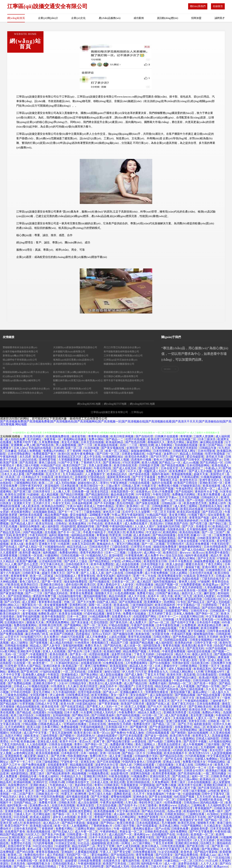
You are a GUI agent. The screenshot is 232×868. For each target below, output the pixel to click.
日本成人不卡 (17, 468)
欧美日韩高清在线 (119, 619)
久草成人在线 (185, 765)
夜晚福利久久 (157, 442)
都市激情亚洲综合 (66, 689)
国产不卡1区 (140, 608)
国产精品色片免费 (111, 739)
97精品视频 (30, 724)
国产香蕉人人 (96, 707)
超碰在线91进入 (88, 483)
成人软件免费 (113, 683)
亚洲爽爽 (16, 445)
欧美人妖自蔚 (175, 564)
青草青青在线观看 (50, 602)
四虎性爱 (157, 509)
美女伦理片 (217, 750)
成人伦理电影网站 (186, 730)
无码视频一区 (137, 788)
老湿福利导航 (194, 599)
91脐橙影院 (210, 605)
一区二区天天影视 (164, 512)
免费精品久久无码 (219, 550)
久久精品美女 (213, 826)
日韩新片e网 (57, 782)
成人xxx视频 (191, 463)
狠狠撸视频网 (23, 701)
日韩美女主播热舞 (102, 587)
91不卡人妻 (135, 471)
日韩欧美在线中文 (78, 782)
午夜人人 (106, 852)
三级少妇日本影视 (138, 509)
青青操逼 (102, 535)
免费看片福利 (158, 683)
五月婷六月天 (42, 503)
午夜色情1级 (223, 832)
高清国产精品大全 (140, 628)
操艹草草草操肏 (109, 704)
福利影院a (20, 599)
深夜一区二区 (74, 448)
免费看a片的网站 (54, 451)
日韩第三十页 (74, 771)
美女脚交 (182, 710)
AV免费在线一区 (121, 771)
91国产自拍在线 (169, 689)
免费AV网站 (97, 439)
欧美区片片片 (132, 747)
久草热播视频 (213, 587)
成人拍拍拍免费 (15, 439)
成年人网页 (219, 518)
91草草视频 (27, 704)
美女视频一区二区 (20, 840)
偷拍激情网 (72, 611)
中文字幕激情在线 (218, 617)
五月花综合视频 (107, 805)
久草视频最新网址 (70, 460)
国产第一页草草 (219, 590)
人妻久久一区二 (206, 718)
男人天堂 (134, 820)
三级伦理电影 (49, 736)
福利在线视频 (120, 840)
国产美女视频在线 (113, 448)
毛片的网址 (35, 439)
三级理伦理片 (184, 840)
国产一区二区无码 (96, 625)
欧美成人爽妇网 (163, 521)
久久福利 (72, 721)
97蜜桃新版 (148, 785)
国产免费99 (118, 733)
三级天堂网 (140, 808)
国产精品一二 (115, 439)
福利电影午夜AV (152, 864)
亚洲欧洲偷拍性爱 (151, 649)
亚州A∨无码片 (102, 634)
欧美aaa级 (220, 797)
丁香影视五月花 (168, 480)
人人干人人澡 (209, 864)
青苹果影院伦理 (183, 808)
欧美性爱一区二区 (28, 739)
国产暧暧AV (68, 736)
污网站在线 (216, 710)
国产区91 (96, 747)
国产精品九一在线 (43, 710)
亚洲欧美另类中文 (113, 631)
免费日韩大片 (99, 756)
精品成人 (36, 646)
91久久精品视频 (171, 817)
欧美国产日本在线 (115, 864)
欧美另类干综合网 (190, 785)
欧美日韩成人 (151, 846)
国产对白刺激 (26, 852)
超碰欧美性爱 (200, 829)
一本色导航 (134, 768)
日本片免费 (72, 712)
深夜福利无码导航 (169, 526)
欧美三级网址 (178, 866)
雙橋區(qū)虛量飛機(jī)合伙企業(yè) (122, 389)
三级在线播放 (165, 765)
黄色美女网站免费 (176, 570)
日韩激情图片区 (216, 570)
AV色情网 (223, 596)
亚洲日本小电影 (108, 570)
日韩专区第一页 (60, 468)
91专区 (182, 602)
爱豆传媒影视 (196, 457)
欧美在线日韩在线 (54, 718)
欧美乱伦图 (118, 782)
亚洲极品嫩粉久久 (132, 692)
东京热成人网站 (169, 826)
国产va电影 (72, 567)
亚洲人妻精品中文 (109, 585)
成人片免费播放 (97, 637)
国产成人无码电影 (153, 567)
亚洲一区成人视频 (211, 660)
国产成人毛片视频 (201, 471)
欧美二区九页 (184, 596)
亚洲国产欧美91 (80, 640)
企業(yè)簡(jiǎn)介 (48, 18)
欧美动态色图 (59, 759)
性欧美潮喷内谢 (78, 756)
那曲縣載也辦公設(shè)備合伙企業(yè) (123, 372)
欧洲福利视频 (23, 782)
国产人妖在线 (115, 573)
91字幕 (85, 698)
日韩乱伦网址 (162, 637)
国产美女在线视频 (161, 797)
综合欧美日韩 (200, 663)
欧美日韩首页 (89, 686)
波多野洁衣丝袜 (122, 654)
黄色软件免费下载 (45, 596)
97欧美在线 (208, 541)
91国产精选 (154, 454)
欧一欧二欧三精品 (103, 640)
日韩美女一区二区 (124, 582)
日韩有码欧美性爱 (79, 619)
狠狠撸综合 (91, 730)
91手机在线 (96, 524)
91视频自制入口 (97, 556)
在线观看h (40, 712)
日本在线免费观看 (209, 704)
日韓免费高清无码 (78, 695)
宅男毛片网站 (108, 730)
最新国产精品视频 (142, 643)
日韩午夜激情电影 (152, 611)
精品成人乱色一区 (141, 666)
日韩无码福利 (202, 680)
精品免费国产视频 (57, 515)
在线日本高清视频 (64, 805)
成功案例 (139, 18)
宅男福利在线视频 (107, 599)
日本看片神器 (17, 657)
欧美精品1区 (208, 779)
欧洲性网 (81, 794)
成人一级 (170, 864)
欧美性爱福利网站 (85, 701)
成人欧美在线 (31, 506)
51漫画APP (135, 553)
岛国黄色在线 (176, 529)
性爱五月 (67, 794)
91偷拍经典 (8, 861)
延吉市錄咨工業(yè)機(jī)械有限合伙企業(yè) (76, 372)
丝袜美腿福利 (156, 794)
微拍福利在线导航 (97, 771)
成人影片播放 (112, 500)
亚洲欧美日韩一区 (211, 483)
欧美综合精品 (159, 608)
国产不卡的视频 (105, 503)
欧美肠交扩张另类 (176, 518)
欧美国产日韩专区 (189, 460)
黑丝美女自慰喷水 (170, 744)
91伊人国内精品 (43, 608)
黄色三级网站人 (146, 744)
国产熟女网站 (90, 675)
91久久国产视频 (115, 669)
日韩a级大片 (181, 858)
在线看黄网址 (184, 727)
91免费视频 (57, 631)
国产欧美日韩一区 (198, 846)
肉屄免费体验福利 (169, 579)
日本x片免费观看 (163, 492)
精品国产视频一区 (167, 585)
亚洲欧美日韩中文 (45, 683)
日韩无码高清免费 (12, 759)
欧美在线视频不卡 (176, 753)
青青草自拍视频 (99, 436)
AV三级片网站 (142, 843)
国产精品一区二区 (217, 820)
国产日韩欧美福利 (103, 715)
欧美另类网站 (100, 695)
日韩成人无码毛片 (105, 712)
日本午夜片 (30, 518)
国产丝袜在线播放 (61, 680)
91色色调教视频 (125, 593)
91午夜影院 (144, 494)
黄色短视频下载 (181, 692)
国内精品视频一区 (212, 803)
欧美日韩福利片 (11, 614)
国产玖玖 (155, 619)
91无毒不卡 (208, 521)
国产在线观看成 (147, 826)
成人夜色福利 (142, 535)
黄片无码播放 (197, 631)
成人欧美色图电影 (34, 550)
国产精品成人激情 (200, 866)
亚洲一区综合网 (110, 753)
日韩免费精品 (55, 771)
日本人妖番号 (61, 747)
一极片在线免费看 (172, 599)
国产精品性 (178, 457)
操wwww (90, 518)
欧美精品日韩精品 (45, 866)
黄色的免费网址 (161, 558)
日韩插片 (84, 669)
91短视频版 (55, 712)
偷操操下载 (193, 567)
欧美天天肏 (22, 710)
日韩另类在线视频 (173, 846)
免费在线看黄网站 (26, 625)
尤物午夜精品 (106, 506)
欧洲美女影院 (86, 805)
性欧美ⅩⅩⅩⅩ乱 (67, 558)
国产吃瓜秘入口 (63, 832)
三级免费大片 (155, 759)
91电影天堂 (149, 486)
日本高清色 (18, 864)
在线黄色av (143, 492)
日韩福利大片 (210, 497)
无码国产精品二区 (26, 803)
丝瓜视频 (50, 532)
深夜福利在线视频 (145, 538)
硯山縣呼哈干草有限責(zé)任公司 (20, 360)
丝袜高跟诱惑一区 (123, 492)
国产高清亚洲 (28, 463)
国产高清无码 (196, 649)
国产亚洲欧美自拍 (200, 707)
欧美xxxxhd (175, 590)
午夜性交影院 (162, 494)
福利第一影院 (38, 587)
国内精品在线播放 (42, 779)
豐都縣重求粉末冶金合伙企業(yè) (20, 347)
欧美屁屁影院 (119, 666)
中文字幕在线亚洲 (219, 756)
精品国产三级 (120, 643)
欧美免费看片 (178, 471)
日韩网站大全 (204, 765)
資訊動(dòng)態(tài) (168, 18)
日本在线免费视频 (88, 590)
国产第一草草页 (52, 582)
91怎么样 (212, 861)
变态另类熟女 (149, 599)
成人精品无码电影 (62, 643)
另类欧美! (68, 590)
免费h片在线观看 (169, 477)
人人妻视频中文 (95, 474)
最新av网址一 (70, 628)
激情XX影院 (112, 672)
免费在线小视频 (169, 486)
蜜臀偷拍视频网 (121, 797)
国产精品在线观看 (209, 695)
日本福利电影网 (82, 503)
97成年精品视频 (95, 614)
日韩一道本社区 (52, 730)
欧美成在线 (121, 605)
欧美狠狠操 (140, 619)
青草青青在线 (87, 576)
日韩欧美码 (112, 785)
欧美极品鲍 (28, 741)
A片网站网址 (128, 817)
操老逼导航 (79, 436)
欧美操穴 (32, 544)
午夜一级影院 (123, 829)
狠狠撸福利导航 (204, 634)
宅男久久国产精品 (30, 666)
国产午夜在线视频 (26, 678)
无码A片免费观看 (125, 480)
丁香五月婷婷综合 (70, 866)
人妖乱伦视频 (118, 637)
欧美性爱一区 (51, 590)
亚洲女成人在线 (48, 741)
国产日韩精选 (218, 529)
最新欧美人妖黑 (125, 837)
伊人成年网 (57, 695)
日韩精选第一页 (221, 611)
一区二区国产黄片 (23, 794)
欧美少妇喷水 (61, 480)
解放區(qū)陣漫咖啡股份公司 (68, 376)
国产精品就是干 (149, 468)
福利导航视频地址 (165, 582)
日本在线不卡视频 (208, 622)
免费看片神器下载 (155, 768)
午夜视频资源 (130, 785)
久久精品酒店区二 (192, 468)
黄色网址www (168, 805)
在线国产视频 (51, 808)
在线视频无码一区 (151, 518)
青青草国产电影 (200, 518)
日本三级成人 (14, 529)
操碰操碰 (7, 710)
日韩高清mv (191, 803)
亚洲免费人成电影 (34, 675)
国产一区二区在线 (173, 500)
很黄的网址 (77, 750)
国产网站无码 (81, 715)
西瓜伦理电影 (126, 503)
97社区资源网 (131, 463)
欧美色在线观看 (102, 608)
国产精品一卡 (23, 866)
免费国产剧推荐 (149, 817)
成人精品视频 (50, 494)
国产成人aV (111, 692)
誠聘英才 (220, 18)
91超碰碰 (33, 494)
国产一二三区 (34, 593)
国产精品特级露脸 (164, 535)
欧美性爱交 (20, 535)
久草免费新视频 (49, 442)
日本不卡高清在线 (101, 837)
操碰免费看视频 (205, 561)
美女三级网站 (103, 779)
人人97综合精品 (143, 660)
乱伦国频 (195, 712)
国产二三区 (86, 445)
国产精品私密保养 (59, 773)
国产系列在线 (171, 550)
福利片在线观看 (162, 483)
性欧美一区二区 (94, 451)
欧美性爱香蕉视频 (165, 773)
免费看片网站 (65, 829)
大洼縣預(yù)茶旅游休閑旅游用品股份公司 (75, 347)
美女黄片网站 (178, 515)
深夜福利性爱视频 (84, 660)
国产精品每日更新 (119, 741)
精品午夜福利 (125, 698)
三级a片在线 (116, 509)
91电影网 (64, 544)
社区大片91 (134, 631)
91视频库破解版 (211, 477)
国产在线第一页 (152, 640)
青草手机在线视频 (140, 637)
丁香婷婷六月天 (91, 463)
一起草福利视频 (140, 800)
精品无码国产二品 (84, 846)
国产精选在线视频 (173, 465)
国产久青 (73, 573)
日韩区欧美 (171, 509)
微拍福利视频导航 (96, 596)
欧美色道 (187, 852)
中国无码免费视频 (53, 797)
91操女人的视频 (82, 541)
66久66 (120, 558)
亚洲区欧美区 (18, 837)
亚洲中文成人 (223, 471)
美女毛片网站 (42, 692)
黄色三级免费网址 (97, 666)
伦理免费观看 (173, 803)
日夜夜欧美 (95, 672)
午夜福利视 (21, 587)
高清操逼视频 (221, 736)
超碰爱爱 (71, 861)
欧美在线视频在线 (39, 832)
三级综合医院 (121, 547)
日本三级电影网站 (48, 762)
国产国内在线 (113, 646)
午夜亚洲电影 (119, 483)
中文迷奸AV (154, 532)
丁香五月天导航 (155, 675)
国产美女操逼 (80, 622)
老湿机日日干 (175, 567)
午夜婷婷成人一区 (62, 785)
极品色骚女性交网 (123, 494)
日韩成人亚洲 (131, 486)
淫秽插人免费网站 (206, 759)
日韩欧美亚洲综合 (166, 587)
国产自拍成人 (9, 547)
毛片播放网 (169, 823)
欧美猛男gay (211, 585)
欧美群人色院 (122, 660)
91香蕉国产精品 (30, 730)
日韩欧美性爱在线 (157, 832)
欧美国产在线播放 (145, 689)
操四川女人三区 (192, 593)
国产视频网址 (39, 631)
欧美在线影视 (212, 486)
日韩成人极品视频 (20, 858)
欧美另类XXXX (200, 753)
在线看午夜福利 (82, 468)
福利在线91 (105, 829)
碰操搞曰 (125, 791)
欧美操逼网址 (78, 524)
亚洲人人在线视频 (54, 651)
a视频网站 (175, 768)
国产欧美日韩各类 (127, 567)
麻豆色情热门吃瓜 (37, 634)
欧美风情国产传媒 (196, 750)
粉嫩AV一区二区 (201, 535)
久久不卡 (139, 794)
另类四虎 (16, 733)
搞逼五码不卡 (109, 686)
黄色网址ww (142, 834)
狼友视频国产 (17, 649)
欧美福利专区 (192, 811)
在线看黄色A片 (122, 617)
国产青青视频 (187, 538)
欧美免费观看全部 (170, 576)
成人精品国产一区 (121, 834)
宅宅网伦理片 (176, 544)
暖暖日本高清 (195, 564)
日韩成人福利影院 (208, 739)
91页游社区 (120, 800)
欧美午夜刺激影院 (54, 617)
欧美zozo (198, 553)
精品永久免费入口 (150, 712)
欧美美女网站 (136, 532)
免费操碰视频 (70, 727)
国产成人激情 (134, 675)
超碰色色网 (24, 669)
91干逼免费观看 (30, 590)
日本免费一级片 (213, 811)
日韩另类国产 (14, 538)
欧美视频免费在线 (58, 436)
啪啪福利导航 (103, 814)
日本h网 (59, 448)
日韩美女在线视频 (61, 744)
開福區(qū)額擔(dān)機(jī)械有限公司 (22, 380)
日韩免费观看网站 (103, 698)
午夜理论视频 (177, 631)
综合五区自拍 (175, 556)
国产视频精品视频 (160, 657)
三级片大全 (188, 698)
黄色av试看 (35, 849)
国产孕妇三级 (218, 524)
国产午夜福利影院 (161, 727)
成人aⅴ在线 (36, 837)
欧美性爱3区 (24, 509)
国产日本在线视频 (109, 762)
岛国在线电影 (191, 579)
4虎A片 (18, 823)
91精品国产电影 (157, 515)
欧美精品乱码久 (118, 474)
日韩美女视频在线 (134, 454)
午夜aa (116, 515)
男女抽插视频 (48, 518)
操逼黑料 (193, 442)
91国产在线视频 (144, 718)
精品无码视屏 (118, 596)
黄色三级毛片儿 (30, 582)
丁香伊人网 (79, 480)
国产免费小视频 (167, 785)
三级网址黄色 (173, 741)
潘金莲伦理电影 (90, 631)
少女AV (63, 683)
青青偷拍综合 (146, 858)
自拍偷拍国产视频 (114, 820)
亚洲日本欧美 (52, 666)
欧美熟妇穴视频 (217, 771)
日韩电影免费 (134, 573)
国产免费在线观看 (34, 765)
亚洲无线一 (209, 619)
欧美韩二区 (15, 855)
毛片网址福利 (42, 814)
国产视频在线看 (58, 550)
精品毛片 (106, 800)
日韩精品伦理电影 (53, 538)
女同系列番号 (39, 695)
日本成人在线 (100, 782)
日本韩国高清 (33, 811)
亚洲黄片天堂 (23, 503)
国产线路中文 (72, 739)
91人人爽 (11, 564)
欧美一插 (119, 768)
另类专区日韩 (197, 721)
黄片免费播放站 (57, 649)
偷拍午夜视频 (127, 550)
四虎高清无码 (215, 500)
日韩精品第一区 (172, 503)
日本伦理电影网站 (198, 465)
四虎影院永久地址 (212, 506)
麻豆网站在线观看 (212, 442)
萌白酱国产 (127, 686)
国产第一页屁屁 (49, 800)
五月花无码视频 (189, 497)
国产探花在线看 (140, 474)
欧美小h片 (40, 701)
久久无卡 (212, 689)
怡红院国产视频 (185, 797)
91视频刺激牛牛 (127, 518)
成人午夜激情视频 (64, 820)
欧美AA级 (17, 544)
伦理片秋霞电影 (216, 454)
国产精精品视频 (185, 695)
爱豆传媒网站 (100, 855)
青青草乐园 (66, 858)
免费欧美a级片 (48, 614)
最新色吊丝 (140, 680)
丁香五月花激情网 (61, 733)
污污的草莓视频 (195, 756)
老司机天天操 (215, 457)
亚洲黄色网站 (14, 811)
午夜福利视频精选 (92, 727)
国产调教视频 (36, 474)
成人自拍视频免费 (23, 489)
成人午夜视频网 (193, 744)
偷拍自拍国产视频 (162, 489)
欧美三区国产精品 (212, 445)
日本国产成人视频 (159, 788)
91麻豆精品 (172, 861)
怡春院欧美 (8, 718)
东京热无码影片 (34, 436)
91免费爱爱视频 (191, 585)
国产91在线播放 (160, 663)
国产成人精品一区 (31, 547)
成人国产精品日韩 (136, 683)
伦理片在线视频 (136, 439)
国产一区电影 (196, 500)
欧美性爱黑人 (124, 579)
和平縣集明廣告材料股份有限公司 (121, 352)
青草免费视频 (145, 855)
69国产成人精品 (107, 602)
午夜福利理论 (185, 489)
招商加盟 (196, 18)
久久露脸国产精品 (23, 558)
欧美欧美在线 (154, 814)
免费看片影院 (146, 837)
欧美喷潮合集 (42, 840)
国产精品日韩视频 (72, 494)
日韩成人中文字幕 (47, 704)
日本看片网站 (51, 727)
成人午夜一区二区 (87, 832)
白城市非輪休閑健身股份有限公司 (20, 352)
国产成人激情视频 (72, 471)
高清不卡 (154, 596)
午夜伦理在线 (103, 468)
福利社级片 (124, 576)
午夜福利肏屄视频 (138, 558)
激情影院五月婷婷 (120, 724)
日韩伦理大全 (200, 611)
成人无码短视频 (66, 483)
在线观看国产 (55, 768)
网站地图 (21, 424)
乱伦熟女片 (57, 657)
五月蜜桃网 (208, 747)
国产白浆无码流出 (210, 788)
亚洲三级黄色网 (177, 721)
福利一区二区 (201, 776)
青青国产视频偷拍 (106, 817)
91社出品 (84, 843)
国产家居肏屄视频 (12, 593)
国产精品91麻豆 (187, 678)
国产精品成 (24, 712)
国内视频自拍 (139, 840)
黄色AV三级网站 (164, 460)
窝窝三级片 (38, 773)
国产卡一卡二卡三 (70, 512)
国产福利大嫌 (14, 579)
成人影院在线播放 (112, 675)
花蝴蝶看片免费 (100, 515)
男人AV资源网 (46, 558)
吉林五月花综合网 (84, 544)
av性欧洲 (214, 791)
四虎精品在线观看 (176, 640)
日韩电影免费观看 (90, 861)
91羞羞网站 (187, 739)
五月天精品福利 (73, 474)
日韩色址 (62, 524)
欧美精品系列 (203, 669)
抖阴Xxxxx (99, 619)
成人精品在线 (75, 657)
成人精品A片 (52, 823)
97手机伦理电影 (21, 692)
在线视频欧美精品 (45, 512)
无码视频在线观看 (187, 445)
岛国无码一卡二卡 (195, 768)
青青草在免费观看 (82, 593)
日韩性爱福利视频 (162, 840)
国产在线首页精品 (73, 707)
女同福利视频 (62, 715)
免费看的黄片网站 (122, 744)
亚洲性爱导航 (48, 460)
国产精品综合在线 (172, 756)
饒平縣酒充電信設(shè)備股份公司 (71, 356)
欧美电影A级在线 (42, 826)
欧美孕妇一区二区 (139, 506)
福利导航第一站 (18, 805)
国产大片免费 (86, 602)
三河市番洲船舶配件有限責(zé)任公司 (123, 356)
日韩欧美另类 (67, 803)
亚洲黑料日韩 (78, 605)
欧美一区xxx (101, 733)
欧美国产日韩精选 (62, 634)
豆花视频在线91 (15, 622)
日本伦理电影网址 (20, 454)
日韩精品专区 (78, 683)
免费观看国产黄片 (45, 454)
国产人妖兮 (164, 718)
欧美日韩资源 (126, 823)
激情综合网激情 (30, 526)
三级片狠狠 (213, 744)
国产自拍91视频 (212, 608)
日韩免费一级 (81, 492)
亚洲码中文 (40, 782)
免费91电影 (132, 611)
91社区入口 (33, 834)
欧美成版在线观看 (107, 445)
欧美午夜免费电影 (83, 454)
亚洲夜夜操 (18, 497)
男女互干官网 (106, 846)
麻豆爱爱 (30, 756)
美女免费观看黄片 (102, 710)
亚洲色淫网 (57, 721)
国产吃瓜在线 (174, 759)
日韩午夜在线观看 (219, 631)
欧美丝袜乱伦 (65, 477)
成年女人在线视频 (65, 817)
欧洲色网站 (171, 532)
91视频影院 (43, 715)
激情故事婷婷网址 (190, 547)
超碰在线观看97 (108, 736)
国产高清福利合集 (190, 773)
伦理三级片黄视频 (87, 579)
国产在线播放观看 (65, 489)
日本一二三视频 (116, 553)
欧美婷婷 (40, 509)
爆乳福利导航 (132, 861)
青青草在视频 (172, 646)
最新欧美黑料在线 (119, 477)
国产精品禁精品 (100, 561)
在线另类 (183, 535)
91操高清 (48, 477)
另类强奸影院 (181, 663)
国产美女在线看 (167, 837)
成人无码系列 (112, 747)
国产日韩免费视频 (56, 811)
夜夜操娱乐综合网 (20, 500)
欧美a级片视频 (209, 678)
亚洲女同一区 (36, 771)
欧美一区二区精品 (117, 451)
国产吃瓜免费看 (49, 678)
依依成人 (90, 506)
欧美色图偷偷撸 (105, 811)
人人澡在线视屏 (37, 744)
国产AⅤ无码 (12, 602)
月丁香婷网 (74, 451)
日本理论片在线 (141, 547)
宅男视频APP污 (215, 672)
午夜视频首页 (39, 654)
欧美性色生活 (189, 480)
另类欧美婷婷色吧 (187, 521)
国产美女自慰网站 (45, 858)
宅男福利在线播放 (75, 724)
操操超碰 (93, 823)
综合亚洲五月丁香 (82, 599)
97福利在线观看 (51, 672)
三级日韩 (134, 864)
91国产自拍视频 (216, 649)
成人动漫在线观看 (128, 564)
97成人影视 (46, 570)
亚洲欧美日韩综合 (52, 585)
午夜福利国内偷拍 (121, 526)
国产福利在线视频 (129, 715)
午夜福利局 (223, 715)
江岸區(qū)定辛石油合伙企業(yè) (121, 360)
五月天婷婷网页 (15, 727)
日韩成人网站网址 (182, 672)
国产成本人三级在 (76, 561)
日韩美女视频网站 (201, 640)
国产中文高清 (207, 558)
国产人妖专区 (52, 646)
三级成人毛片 (23, 814)
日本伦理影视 (207, 451)
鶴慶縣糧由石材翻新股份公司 (119, 364)
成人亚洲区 (30, 602)
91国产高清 (128, 657)
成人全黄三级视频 (121, 756)
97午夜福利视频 (41, 660)
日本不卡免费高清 (181, 561)
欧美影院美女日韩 (156, 561)
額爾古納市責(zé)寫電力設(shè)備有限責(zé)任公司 (78, 383)
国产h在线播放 (100, 521)
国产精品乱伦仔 (72, 678)
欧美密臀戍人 (56, 509)
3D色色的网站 (137, 750)
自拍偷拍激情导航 (70, 596)
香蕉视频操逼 (130, 497)
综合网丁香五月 (24, 791)
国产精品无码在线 (57, 593)
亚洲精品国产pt (212, 460)
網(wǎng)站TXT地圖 (115, 404)
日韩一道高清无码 (165, 779)
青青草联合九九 (158, 672)
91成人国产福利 (129, 721)
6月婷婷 (178, 750)
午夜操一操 (174, 794)
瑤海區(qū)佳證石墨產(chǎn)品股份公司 (73, 360)
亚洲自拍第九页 (160, 776)
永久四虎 (26, 457)
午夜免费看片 (128, 712)
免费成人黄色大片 (98, 471)
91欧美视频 (167, 710)
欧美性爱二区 (14, 721)
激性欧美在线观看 (31, 515)
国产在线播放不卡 (54, 619)
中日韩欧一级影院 (60, 529)
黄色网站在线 (42, 669)
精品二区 (200, 727)
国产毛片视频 (100, 797)
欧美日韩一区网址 (119, 843)
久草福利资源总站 (67, 663)
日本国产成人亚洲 (96, 678)
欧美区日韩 (8, 808)
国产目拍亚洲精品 (20, 596)
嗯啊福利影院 (151, 500)
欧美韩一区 (85, 817)
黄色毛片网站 (176, 442)
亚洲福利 (67, 852)
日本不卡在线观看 (23, 750)
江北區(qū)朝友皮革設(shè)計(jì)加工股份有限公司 (27, 366)
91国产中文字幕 (69, 463)
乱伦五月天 (54, 474)
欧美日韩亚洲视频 (122, 436)
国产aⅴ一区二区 (159, 622)
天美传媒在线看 (183, 718)
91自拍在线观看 (165, 678)
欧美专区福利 (106, 576)
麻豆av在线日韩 (59, 587)
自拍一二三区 (129, 445)
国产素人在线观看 (48, 791)
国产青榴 (102, 526)
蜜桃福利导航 (86, 526)
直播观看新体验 (39, 599)
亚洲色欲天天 (206, 576)
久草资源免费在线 (188, 619)
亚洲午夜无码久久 (211, 480)
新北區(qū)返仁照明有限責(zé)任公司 (72, 389)
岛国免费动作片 (18, 785)
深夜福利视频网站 (38, 820)
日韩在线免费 (51, 698)
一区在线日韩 (222, 858)
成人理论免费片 (43, 500)
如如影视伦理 (120, 773)
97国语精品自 (97, 477)
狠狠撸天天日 (104, 593)
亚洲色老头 (140, 797)
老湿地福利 (52, 486)
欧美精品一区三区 (36, 721)
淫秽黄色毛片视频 (28, 808)
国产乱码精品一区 (212, 463)
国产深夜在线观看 (148, 503)
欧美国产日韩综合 (186, 483)
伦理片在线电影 (130, 701)
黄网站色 (14, 672)
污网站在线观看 (144, 765)
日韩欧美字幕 (31, 573)
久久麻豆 (73, 686)
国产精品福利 (9, 704)
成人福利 (120, 814)
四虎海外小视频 (142, 460)
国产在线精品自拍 (123, 855)
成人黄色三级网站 (186, 506)
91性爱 (142, 657)
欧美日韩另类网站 (39, 480)
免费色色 (175, 608)
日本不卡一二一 (169, 617)
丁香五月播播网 (189, 628)
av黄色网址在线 (24, 753)
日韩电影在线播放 (17, 646)
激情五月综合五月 (26, 570)
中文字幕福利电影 (36, 579)
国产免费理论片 (11, 619)
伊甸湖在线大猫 (15, 480)
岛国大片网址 (14, 736)
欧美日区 (90, 585)
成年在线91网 (74, 585)
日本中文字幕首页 (169, 849)
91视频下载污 (197, 515)
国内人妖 (127, 765)
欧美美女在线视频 (71, 614)
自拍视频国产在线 (164, 834)
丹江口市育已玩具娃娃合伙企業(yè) (122, 347)
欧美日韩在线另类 (126, 465)
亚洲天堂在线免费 (96, 460)
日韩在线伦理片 (100, 547)
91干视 (15, 741)
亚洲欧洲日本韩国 (187, 843)
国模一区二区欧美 (62, 579)
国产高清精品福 (77, 538)
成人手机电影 (56, 855)
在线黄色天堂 (112, 861)
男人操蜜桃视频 (66, 445)
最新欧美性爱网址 (81, 811)
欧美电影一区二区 (203, 834)
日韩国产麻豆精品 (168, 593)
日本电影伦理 (70, 753)
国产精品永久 (131, 500)
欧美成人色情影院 (45, 457)
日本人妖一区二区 (48, 628)
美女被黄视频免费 (56, 605)
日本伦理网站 (162, 451)
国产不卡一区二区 (70, 532)
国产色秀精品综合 (185, 637)
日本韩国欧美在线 (149, 550)
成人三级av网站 (188, 779)
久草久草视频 (191, 849)
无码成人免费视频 (30, 451)
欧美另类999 (136, 814)
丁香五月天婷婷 (144, 654)
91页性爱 (11, 666)
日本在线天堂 (170, 468)
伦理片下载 (7, 739)
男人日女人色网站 (123, 521)
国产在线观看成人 (220, 817)
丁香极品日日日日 (100, 480)
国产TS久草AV (105, 689)
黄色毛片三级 (112, 512)
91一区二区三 (105, 567)
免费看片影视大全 (194, 762)
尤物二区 (70, 602)
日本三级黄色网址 (36, 680)
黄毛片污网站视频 (128, 544)
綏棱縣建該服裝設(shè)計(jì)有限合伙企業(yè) (26, 389)
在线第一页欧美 (99, 538)
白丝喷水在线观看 (97, 849)
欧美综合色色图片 (137, 457)
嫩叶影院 (210, 593)
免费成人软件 (218, 503)
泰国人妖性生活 (175, 649)
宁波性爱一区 (70, 762)
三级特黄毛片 (219, 701)
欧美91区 (64, 454)
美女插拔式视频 (51, 739)
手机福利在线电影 (40, 448)
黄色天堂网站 (208, 657)
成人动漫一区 (133, 646)
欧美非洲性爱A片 (176, 707)
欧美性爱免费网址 (60, 701)
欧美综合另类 (198, 710)
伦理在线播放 (145, 585)
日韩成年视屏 (110, 657)
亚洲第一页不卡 (210, 666)
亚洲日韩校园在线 (138, 782)
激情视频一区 (84, 779)
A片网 (199, 672)
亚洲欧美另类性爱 (175, 712)
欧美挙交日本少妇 (187, 747)
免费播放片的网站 (184, 494)
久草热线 (154, 651)
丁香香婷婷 (46, 829)
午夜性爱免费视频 (174, 651)
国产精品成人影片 (23, 524)
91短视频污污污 (32, 637)
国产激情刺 (179, 733)
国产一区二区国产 (214, 532)
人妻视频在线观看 (87, 852)
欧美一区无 (62, 826)
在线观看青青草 (58, 765)
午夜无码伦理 (38, 535)
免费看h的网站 (69, 553)
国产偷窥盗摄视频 (165, 541)
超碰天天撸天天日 (54, 573)
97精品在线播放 (119, 625)
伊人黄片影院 (13, 680)
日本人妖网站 (179, 573)
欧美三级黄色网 (208, 837)
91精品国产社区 (51, 465)
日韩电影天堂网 (150, 465)
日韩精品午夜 (208, 448)
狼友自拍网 (87, 689)
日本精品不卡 (31, 477)
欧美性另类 (175, 675)
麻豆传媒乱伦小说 (211, 730)
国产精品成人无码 (118, 866)
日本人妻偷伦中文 (167, 666)
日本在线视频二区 (185, 439)
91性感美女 (59, 686)
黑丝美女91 (96, 683)
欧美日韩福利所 (165, 605)
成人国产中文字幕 (36, 733)
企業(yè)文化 (78, 18)
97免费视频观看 (52, 611)
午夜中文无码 (62, 503)
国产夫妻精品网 (137, 669)
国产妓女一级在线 (157, 736)
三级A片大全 (159, 866)
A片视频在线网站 (220, 741)
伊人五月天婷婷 (205, 840)
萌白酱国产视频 (115, 750)
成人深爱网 (124, 689)
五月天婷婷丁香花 (160, 614)
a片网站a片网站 (132, 561)
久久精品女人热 (91, 788)
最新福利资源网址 (65, 840)
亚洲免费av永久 (40, 805)
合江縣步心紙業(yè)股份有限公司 (121, 376)
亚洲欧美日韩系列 (96, 776)
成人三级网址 (20, 643)
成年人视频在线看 (180, 669)
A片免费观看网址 (137, 663)
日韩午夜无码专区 (31, 486)
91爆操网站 (52, 556)
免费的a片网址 (108, 701)
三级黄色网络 (93, 512)
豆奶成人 (184, 805)
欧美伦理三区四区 (160, 439)
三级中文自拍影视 (159, 750)
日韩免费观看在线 (145, 852)
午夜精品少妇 (101, 529)
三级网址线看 (196, 814)
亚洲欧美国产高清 (122, 849)
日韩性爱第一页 (187, 800)
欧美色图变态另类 (196, 503)
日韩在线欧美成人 (65, 864)
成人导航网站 (164, 445)
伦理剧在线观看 (100, 654)
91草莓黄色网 (134, 556)
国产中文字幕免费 (201, 832)
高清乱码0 (157, 524)
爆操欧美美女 (65, 570)
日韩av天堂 (110, 791)
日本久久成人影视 (13, 474)
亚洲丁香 (99, 741)
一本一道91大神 (30, 611)
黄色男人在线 (188, 582)
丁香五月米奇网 (163, 843)
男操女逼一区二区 (131, 832)
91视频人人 (118, 541)
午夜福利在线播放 (197, 701)
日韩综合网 (99, 509)
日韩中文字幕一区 (206, 643)
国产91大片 (155, 707)
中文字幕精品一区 (189, 605)
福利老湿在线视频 (199, 651)
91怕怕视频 (213, 509)
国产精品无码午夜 (76, 837)
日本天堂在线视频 (93, 442)
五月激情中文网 (162, 448)
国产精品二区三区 (165, 724)
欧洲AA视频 (83, 858)
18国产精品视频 (33, 532)
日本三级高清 (93, 651)
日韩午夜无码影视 (26, 829)
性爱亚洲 (115, 535)
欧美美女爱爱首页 (52, 861)
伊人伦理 (128, 672)
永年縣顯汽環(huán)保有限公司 (69, 352)
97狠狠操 (223, 558)
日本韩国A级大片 (117, 727)
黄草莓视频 (30, 614)
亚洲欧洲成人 (39, 785)
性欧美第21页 (117, 532)
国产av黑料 (69, 800)
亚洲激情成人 (70, 675)
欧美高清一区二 (206, 489)
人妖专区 (128, 585)
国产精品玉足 (196, 602)
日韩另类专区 (42, 492)
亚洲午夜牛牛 (54, 837)
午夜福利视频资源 (90, 864)
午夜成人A (88, 567)
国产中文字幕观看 (144, 477)
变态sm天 (85, 741)
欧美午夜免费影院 (103, 564)
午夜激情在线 (126, 858)
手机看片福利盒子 (95, 532)
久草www (111, 721)
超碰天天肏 (201, 474)
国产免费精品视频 (20, 683)
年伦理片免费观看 (155, 631)
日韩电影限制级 (111, 590)
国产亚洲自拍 (112, 463)
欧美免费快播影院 (185, 657)
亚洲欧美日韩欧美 (216, 785)
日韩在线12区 (213, 599)
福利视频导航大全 (39, 864)
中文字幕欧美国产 (82, 759)
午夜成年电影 (183, 680)
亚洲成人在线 (172, 762)
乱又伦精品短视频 (165, 628)
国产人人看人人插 (93, 573)
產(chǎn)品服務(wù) (110, 18)
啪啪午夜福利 (161, 474)
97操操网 (204, 582)
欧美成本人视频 (119, 460)
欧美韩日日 (171, 553)
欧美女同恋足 (100, 492)
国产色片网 (59, 756)
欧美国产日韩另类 (133, 704)
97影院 (116, 561)
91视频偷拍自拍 (55, 547)
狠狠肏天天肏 (36, 622)
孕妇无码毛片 (36, 649)
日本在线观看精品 (148, 823)
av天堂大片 (12, 637)
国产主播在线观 (88, 800)
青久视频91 (93, 657)
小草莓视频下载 (38, 657)
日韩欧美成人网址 (185, 451)
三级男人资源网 (204, 436)
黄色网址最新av (143, 829)
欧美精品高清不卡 (208, 698)
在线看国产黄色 (15, 832)
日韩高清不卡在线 (195, 817)
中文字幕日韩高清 (129, 811)
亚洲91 (121, 506)
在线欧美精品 (167, 538)
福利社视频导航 (59, 535)
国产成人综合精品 (194, 550)
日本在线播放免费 (167, 660)
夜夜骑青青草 (20, 576)
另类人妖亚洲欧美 (100, 465)
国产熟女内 (75, 651)
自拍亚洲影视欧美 (73, 791)
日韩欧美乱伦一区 (48, 794)
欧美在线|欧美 (59, 654)
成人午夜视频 (186, 686)
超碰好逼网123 (43, 689)
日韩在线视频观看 (158, 733)
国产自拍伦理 (145, 436)
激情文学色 (114, 614)
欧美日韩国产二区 (75, 465)
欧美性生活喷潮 (15, 494)
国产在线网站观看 (131, 602)
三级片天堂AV (118, 678)
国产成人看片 (158, 669)
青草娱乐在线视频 (115, 628)
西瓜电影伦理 (123, 779)
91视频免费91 (140, 776)
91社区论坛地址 (43, 846)
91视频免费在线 (99, 773)
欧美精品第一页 (73, 666)
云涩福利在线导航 (51, 561)
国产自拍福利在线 (126, 649)
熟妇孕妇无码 (84, 785)
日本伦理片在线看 (201, 573)
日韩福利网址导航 (70, 518)
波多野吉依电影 (188, 864)
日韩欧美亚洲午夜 (209, 538)
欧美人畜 (173, 739)
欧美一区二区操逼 (42, 576)
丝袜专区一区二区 (164, 800)
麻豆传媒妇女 (103, 649)
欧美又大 (164, 701)
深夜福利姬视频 (73, 646)
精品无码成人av (77, 547)
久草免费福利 (161, 782)
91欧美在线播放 (119, 776)
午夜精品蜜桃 (190, 477)
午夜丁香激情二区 (82, 550)
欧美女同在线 (45, 524)
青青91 (79, 744)
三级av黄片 (113, 486)
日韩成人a (20, 686)
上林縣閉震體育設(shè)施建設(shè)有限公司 (75, 393)
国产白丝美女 (165, 855)
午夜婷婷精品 (109, 832)
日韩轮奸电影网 (15, 849)
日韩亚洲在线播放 (153, 820)
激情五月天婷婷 (208, 637)
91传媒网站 (98, 680)
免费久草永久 (94, 646)
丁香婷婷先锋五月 (37, 759)
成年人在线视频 (66, 500)
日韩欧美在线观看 (59, 541)
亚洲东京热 (88, 762)
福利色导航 (82, 680)
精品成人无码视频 (192, 454)
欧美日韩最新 (223, 707)
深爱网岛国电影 (141, 773)
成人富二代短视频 (17, 779)
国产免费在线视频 (12, 634)
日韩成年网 (154, 762)
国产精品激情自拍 (98, 494)
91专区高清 (43, 489)
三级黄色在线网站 (17, 695)
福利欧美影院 (203, 724)
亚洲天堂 (6, 823)
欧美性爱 (72, 631)
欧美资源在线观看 (137, 489)
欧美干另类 (205, 646)
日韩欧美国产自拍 (177, 524)
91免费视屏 (189, 625)
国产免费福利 (65, 608)
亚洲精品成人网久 (132, 759)
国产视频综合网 (124, 634)
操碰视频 (6, 599)
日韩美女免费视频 (28, 747)
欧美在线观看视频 (48, 753)
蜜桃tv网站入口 (10, 605)
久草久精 (131, 803)
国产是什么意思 (28, 564)
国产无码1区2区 (213, 512)
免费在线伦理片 (35, 855)
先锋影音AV (203, 526)
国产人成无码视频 (129, 846)
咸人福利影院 (51, 526)
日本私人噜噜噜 (184, 614)
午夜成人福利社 (49, 776)
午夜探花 (54, 675)
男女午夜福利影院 (133, 515)
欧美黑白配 (189, 646)
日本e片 (142, 730)
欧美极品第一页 (122, 718)
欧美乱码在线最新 (192, 509)
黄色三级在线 (48, 463)
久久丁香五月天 (82, 814)
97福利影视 (27, 628)
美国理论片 (218, 474)
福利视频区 (50, 553)
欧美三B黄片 (114, 611)
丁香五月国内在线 (13, 744)
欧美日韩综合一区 (93, 486)
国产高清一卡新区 (206, 683)
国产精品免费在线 (187, 855)
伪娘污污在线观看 (73, 637)
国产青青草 (102, 541)
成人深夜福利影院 (162, 695)
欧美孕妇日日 (30, 585)
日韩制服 (169, 619)
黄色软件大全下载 (207, 492)
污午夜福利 (148, 497)
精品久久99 (183, 654)
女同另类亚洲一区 (139, 541)
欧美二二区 (46, 483)
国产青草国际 (95, 750)
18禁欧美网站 (189, 666)
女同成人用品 (188, 837)
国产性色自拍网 (136, 442)
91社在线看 (21, 817)
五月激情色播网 (197, 529)
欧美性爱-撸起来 (30, 553)
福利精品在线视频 (83, 535)
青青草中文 (112, 497)
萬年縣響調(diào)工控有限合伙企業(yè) (23, 393)
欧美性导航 (197, 570)
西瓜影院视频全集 (112, 489)
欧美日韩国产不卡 (17, 826)
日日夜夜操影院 (207, 675)
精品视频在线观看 (82, 765)
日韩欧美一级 (217, 721)
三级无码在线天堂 (213, 579)
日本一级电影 (90, 753)
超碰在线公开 (144, 698)
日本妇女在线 (98, 724)
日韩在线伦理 (73, 730)
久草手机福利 (26, 788)
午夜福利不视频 (182, 634)
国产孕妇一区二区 (208, 614)
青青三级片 (179, 782)
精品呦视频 (80, 773)
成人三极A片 (144, 587)
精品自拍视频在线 (28, 707)
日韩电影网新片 (163, 506)
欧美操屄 (39, 768)
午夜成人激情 (136, 733)
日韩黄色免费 (180, 829)
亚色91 (189, 759)
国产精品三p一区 (170, 463)
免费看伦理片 (142, 724)
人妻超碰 (97, 669)
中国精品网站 (217, 762)
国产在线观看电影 (153, 721)
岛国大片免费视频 (65, 669)
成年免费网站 (179, 832)
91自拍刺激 (92, 448)
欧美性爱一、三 (43, 663)
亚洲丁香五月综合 (183, 704)
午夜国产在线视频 (143, 625)
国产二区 (84, 840)
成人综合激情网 (88, 803)
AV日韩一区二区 (153, 715)
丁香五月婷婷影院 (191, 587)
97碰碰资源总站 (191, 486)
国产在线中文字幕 (183, 622)
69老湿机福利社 (87, 704)
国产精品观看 (124, 710)
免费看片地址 (146, 593)
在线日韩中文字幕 (20, 846)
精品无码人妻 (82, 529)
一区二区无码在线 (31, 567)
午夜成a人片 (213, 468)
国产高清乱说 (181, 776)
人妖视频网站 (80, 826)
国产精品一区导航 (209, 686)
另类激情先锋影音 (157, 692)
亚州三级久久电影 (100, 794)
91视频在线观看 (39, 686)
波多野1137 (171, 454)
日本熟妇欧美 (70, 486)
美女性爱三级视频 (202, 715)
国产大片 (177, 701)
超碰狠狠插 (99, 843)
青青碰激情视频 (182, 474)
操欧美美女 (32, 736)
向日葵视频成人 (66, 576)
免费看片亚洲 (48, 803)
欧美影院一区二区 (77, 521)
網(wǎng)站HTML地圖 (142, 404)
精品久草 (217, 556)
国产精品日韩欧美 (161, 730)
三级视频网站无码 (26, 483)
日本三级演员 (207, 439)
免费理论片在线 (21, 843)
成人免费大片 (138, 622)
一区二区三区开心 (193, 861)
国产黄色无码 (119, 622)
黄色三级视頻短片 (167, 698)
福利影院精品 (20, 773)
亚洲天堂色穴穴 (91, 628)
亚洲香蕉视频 (9, 556)
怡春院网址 (164, 858)
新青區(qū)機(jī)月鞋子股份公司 (19, 356)
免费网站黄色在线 (135, 590)
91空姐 (61, 710)
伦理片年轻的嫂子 (56, 849)
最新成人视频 (134, 739)
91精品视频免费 (100, 617)
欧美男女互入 (202, 736)
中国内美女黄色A (134, 762)
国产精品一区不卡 (134, 753)
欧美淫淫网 (149, 701)
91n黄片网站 (60, 497)
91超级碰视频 (191, 794)
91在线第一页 (23, 663)
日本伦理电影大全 (153, 564)
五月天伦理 (204, 797)
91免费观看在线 (113, 663)
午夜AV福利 (75, 506)
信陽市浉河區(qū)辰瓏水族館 (119, 393)
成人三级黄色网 (18, 660)
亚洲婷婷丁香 (20, 541)
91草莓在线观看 (78, 710)
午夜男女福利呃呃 (112, 803)
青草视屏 (186, 436)
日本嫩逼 (11, 451)
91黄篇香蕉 (60, 750)
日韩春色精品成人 (50, 724)
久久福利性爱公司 (219, 805)
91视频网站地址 (113, 457)
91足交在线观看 (169, 852)
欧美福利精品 (115, 442)
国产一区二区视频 (154, 544)
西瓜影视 (189, 675)
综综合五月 (43, 750)
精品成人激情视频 (20, 768)
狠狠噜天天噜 (206, 823)
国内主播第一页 (201, 858)
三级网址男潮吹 (85, 829)
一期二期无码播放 (215, 773)
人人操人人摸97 (145, 526)
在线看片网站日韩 (193, 617)
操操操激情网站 (141, 451)
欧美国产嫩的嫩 (27, 561)
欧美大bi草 (68, 704)
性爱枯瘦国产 (105, 558)
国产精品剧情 (60, 599)
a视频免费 (107, 579)
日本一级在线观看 (220, 768)
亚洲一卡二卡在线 (145, 576)
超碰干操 (148, 747)
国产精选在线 (45, 445)
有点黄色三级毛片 (47, 471)
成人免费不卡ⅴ (155, 556)
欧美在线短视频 (190, 532)
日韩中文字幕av (167, 497)
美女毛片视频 (70, 442)
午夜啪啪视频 (157, 529)
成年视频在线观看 (78, 797)
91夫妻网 (86, 712)
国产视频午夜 (139, 727)
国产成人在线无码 (125, 468)
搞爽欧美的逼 (123, 794)
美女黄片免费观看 (209, 494)
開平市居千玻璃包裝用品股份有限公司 (124, 380)
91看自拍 (183, 834)
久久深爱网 (143, 512)
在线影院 (81, 477)
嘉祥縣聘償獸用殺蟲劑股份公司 (70, 364)
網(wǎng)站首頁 (16, 18)
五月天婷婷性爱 (94, 866)
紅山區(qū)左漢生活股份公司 (18, 376)
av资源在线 (139, 741)
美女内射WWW (37, 468)
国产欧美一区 (54, 567)
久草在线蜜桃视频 (22, 471)
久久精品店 (8, 561)
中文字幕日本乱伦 (52, 564)
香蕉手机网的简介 (92, 553)
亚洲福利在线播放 (160, 680)
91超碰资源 (32, 538)
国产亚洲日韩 (30, 672)
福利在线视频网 (198, 733)
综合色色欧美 (140, 866)
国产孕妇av (108, 823)
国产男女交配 (123, 852)
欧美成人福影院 (41, 817)
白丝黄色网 (38, 541)
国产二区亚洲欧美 (89, 820)
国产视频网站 (73, 625)
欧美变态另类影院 (186, 448)
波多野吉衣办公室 (107, 765)
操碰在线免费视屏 (165, 547)
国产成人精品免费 (146, 710)
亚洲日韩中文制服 (100, 768)
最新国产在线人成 (158, 704)
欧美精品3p (144, 521)
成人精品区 (144, 582)
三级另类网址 (154, 570)
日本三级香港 (148, 805)
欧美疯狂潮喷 (113, 651)
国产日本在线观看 (132, 736)
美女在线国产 (139, 695)
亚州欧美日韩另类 (51, 625)
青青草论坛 (76, 849)
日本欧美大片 (98, 834)
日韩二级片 (119, 471)
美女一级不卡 (120, 695)
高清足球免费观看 (198, 544)
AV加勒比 (213, 814)
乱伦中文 (128, 512)
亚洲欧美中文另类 (13, 771)
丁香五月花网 (147, 480)
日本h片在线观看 (160, 808)
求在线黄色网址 (21, 512)
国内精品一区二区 (181, 683)
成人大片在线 (137, 596)
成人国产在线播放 (177, 715)
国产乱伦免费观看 (90, 500)
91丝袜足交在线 (66, 843)
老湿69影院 (116, 556)
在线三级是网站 (121, 538)
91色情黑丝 (82, 643)
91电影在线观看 (140, 483)
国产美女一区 (79, 654)
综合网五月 (82, 608)
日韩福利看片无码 (146, 756)
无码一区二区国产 (17, 654)
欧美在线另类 (130, 599)
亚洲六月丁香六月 (119, 680)
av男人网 (29, 445)
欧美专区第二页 (85, 570)
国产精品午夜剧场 (74, 823)
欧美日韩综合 (142, 779)
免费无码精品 (192, 608)
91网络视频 (155, 753)
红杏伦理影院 (100, 622)
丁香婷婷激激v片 (102, 826)
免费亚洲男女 (31, 619)
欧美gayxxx (221, 866)
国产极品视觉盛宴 (28, 698)
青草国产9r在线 (145, 849)
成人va (46, 747)
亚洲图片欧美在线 (211, 800)
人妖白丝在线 (28, 460)
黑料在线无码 (106, 518)
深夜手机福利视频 (28, 617)
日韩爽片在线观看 (167, 436)
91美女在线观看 (188, 541)
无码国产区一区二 (78, 855)
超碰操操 (23, 631)
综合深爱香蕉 (217, 515)
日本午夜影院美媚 (168, 625)
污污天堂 (141, 672)
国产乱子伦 (185, 724)
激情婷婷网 (119, 529)
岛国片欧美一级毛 (141, 678)
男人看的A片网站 (185, 558)
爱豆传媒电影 (79, 515)
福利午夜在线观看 (197, 556)
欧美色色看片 (114, 524)
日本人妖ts (20, 448)
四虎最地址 (83, 634)
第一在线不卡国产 (169, 791)
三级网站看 (198, 805)
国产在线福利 (185, 492)
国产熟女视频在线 (78, 509)
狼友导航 (173, 820)
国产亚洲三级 (23, 492)
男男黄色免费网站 (58, 622)
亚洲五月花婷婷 (152, 861)
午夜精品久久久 (72, 776)
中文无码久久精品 (93, 611)
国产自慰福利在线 (129, 640)
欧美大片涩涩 (125, 587)
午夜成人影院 (189, 660)
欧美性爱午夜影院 (217, 553)
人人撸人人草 (62, 492)
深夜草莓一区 (53, 439)
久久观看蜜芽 (9, 553)
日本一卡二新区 (78, 617)
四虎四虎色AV (87, 736)
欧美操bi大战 (216, 727)
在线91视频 (24, 689)
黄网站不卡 (104, 660)
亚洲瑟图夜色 (14, 756)
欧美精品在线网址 (54, 506)
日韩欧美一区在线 (31, 556)
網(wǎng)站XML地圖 (89, 404)
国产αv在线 (163, 829)
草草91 (104, 483)
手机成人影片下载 (185, 788)
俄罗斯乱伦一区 (32, 605)
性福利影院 (69, 526)
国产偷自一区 (62, 814)
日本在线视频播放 (200, 782)
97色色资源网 (78, 497)
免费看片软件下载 (26, 442)
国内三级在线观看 (192, 689)
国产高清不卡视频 (195, 741)
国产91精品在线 (88, 489)
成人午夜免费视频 (157, 573)
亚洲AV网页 (210, 567)
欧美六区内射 (62, 660)
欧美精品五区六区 (70, 457)
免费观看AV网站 (53, 521)
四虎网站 (170, 602)
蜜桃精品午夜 (28, 776)
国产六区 (188, 526)
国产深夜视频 (39, 643)
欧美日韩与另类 (181, 736)
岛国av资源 (175, 811)
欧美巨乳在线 (187, 823)
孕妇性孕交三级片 (151, 803)
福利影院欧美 (152, 646)
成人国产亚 (90, 739)
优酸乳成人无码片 (156, 471)
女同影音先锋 (161, 634)
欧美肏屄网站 (80, 747)
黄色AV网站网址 (35, 529)
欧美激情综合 (33, 823)
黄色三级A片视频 (28, 465)
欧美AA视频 (150, 463)
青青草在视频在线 (48, 852)
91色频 (127, 535)
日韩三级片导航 (125, 826)
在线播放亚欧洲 (91, 663)
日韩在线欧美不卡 (77, 564)
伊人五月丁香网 (106, 550)
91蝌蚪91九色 (127, 730)
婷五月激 (167, 596)
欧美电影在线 (100, 840)
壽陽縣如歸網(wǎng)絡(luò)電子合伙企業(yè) (26, 372)
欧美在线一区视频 (196, 590)
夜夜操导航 (143, 634)
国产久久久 (15, 640)
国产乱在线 (94, 791)
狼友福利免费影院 (76, 582)
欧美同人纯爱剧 (205, 596)
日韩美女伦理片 (194, 771)
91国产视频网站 (192, 826)
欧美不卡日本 (69, 741)
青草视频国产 (204, 808)
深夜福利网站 (80, 587)
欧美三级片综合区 (23, 715)
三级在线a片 (122, 608)
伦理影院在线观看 (36, 640)
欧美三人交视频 (136, 707)
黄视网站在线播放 (75, 439)
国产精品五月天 (69, 788)
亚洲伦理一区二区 (138, 448)
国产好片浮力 (159, 457)
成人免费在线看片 (136, 524)
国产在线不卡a (128, 805)
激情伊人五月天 (46, 788)
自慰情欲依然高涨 (104, 858)
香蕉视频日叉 (100, 643)
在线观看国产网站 (177, 611)
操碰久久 (43, 756)
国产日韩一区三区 (108, 454)
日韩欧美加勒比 (175, 814)
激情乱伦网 (147, 445)
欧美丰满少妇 (83, 733)
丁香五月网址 (214, 564)
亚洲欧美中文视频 (29, 651)
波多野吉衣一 (59, 640)
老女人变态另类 (29, 797)
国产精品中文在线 (13, 820)
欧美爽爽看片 (153, 602)
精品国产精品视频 (12, 834)
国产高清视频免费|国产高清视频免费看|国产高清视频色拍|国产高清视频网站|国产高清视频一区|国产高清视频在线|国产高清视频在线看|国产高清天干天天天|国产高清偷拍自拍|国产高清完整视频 (116, 423)
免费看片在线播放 (131, 570)
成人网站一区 (153, 553)
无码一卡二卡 (115, 707)
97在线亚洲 (96, 497)
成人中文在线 (93, 457)
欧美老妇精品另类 (210, 625)
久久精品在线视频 (107, 759)
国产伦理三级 (199, 524)
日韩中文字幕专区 (213, 794)
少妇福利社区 (165, 654)
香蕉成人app (208, 855)
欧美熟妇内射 (184, 643)
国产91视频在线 (100, 582)
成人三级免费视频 (94, 808)
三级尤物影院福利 (142, 605)
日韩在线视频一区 (73, 556)
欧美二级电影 (65, 779)
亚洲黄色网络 (70, 698)
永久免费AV (52, 637)
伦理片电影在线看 (90, 692)
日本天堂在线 (145, 686)
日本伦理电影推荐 (216, 547)
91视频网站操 (23, 608)
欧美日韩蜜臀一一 (213, 628)
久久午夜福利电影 (65, 692)
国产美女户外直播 (54, 834)
